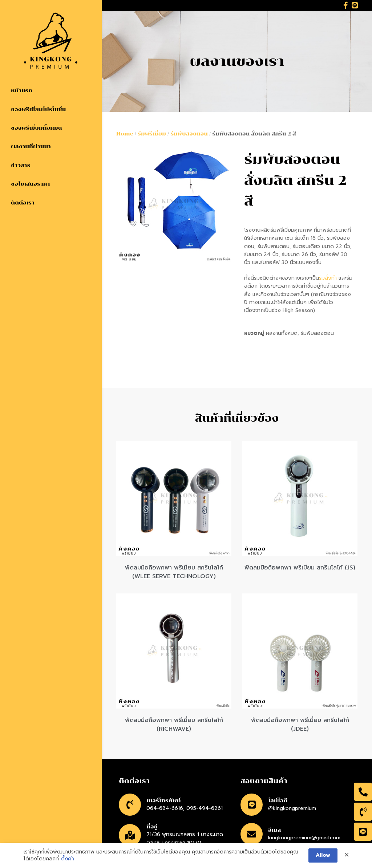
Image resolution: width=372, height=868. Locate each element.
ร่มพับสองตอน (189, 134)
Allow (323, 856)
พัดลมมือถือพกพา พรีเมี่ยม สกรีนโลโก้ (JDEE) (300, 725)
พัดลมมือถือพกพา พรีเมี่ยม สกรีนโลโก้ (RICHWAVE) (174, 725)
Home (125, 134)
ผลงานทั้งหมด (282, 333)
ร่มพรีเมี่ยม (152, 134)
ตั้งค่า (68, 860)
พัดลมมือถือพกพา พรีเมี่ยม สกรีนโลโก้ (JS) (300, 568)
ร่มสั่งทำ (328, 278)
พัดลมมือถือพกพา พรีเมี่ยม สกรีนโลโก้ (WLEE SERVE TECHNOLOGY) (174, 572)
